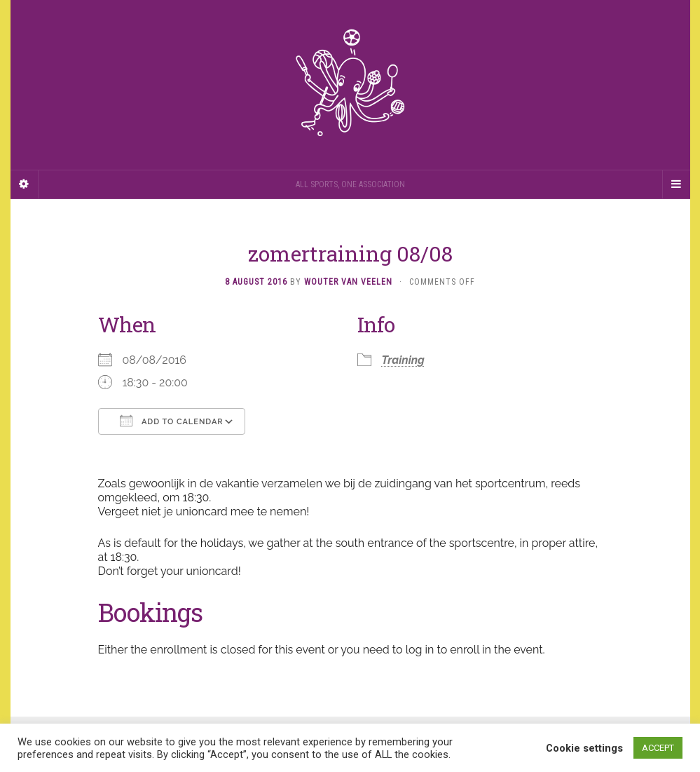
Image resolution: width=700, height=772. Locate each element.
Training (403, 360)
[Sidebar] (25, 184)
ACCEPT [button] (658, 748)
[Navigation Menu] (676, 184)
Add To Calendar (172, 421)
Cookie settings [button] (584, 748)
